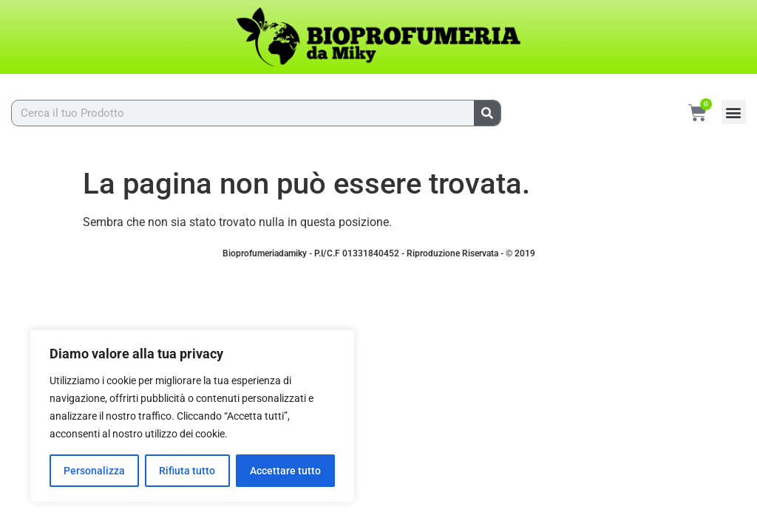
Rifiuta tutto (187, 471)
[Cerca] (487, 113)
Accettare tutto (285, 471)
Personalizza (94, 471)
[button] (734, 112)
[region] (192, 416)
